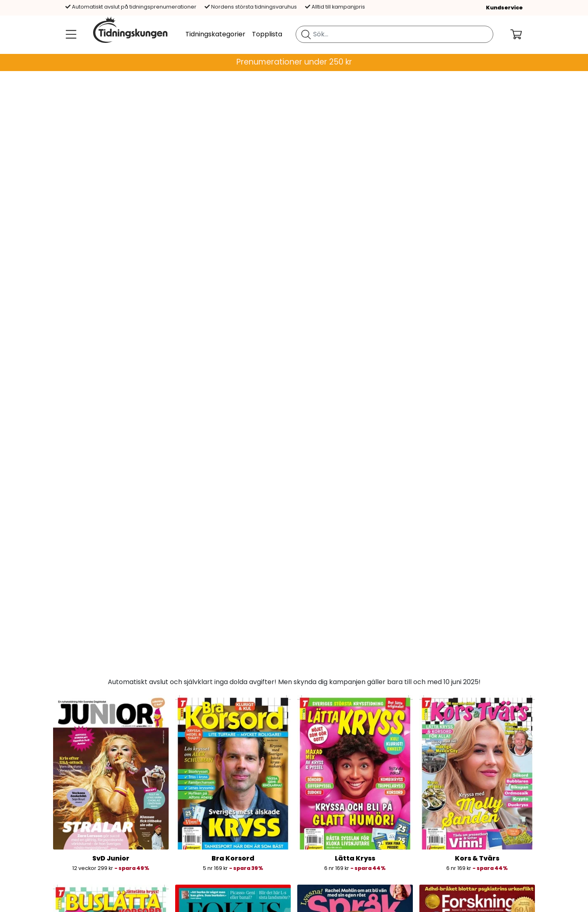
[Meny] (69, 34)
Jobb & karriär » (93, 825)
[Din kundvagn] (523, 34)
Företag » (82, 884)
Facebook (441, 825)
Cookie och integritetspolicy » (115, 845)
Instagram (441, 835)
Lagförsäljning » (92, 904)
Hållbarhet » (87, 874)
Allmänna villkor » (95, 835)
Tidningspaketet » (214, 835)
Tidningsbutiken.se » (217, 825)
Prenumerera (294, 758)
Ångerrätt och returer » (105, 864)
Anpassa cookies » (97, 855)
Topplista (267, 34)
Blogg (434, 815)
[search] (394, 34)
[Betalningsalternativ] (340, 817)
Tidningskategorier (215, 34)
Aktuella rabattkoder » (104, 894)
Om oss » (82, 815)
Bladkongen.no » (211, 815)
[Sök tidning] (306, 34)
